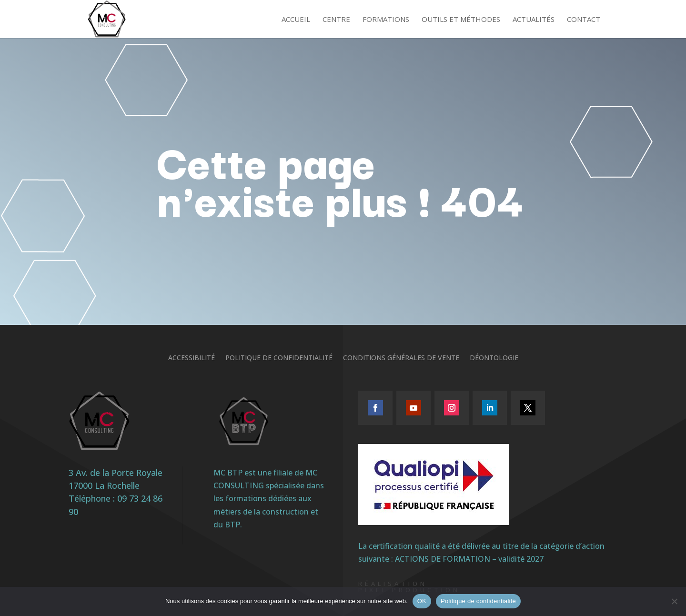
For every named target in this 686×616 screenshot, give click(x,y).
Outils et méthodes (461, 20)
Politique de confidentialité (279, 358)
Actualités (534, 20)
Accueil (296, 20)
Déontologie (494, 358)
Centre (336, 20)
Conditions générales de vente (401, 358)
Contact (584, 20)
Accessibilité (192, 358)
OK (422, 601)
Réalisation (393, 584)
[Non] (674, 601)
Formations (386, 20)
